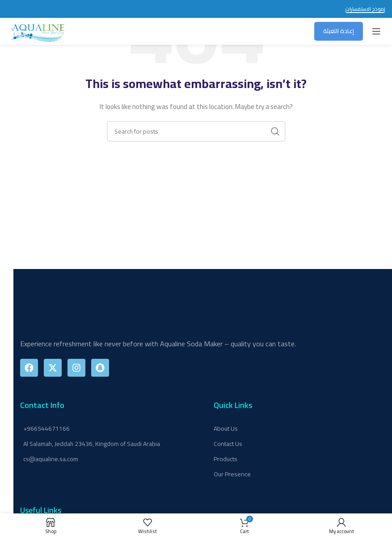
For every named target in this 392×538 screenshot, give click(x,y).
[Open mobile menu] (376, 31)
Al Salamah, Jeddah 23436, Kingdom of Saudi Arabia (92, 444)
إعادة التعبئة (339, 31)
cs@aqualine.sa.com (51, 459)
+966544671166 (46, 429)
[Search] (196, 131)
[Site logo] (38, 31)
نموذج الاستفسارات (365, 10)
